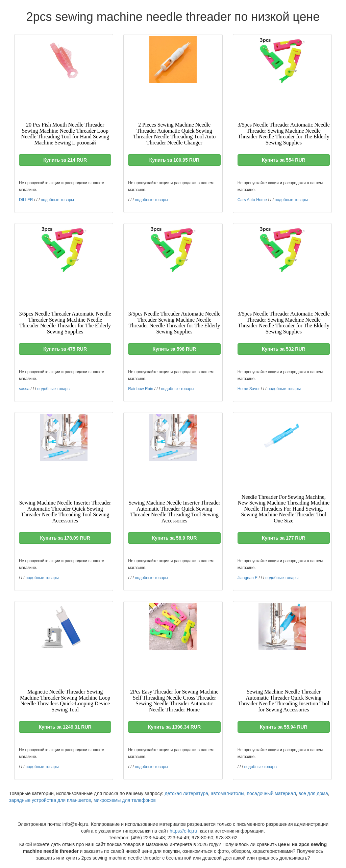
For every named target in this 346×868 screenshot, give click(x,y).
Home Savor (249, 389)
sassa (24, 389)
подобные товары (57, 200)
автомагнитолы (228, 793)
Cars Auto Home (252, 200)
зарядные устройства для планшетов (50, 800)
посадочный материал (271, 793)
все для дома (313, 793)
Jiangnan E (248, 578)
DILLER (26, 200)
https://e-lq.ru (183, 831)
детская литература (186, 793)
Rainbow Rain (141, 389)
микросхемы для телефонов (125, 800)
